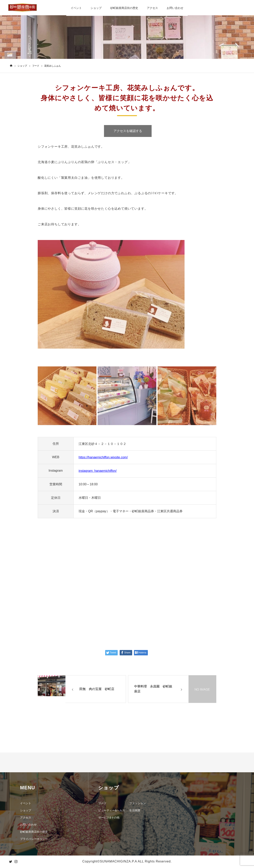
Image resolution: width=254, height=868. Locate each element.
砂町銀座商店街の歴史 (124, 8)
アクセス (152, 8)
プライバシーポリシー (34, 839)
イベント (76, 8)
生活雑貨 (135, 811)
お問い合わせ (175, 8)
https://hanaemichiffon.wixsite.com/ (103, 458)
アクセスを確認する (128, 131)
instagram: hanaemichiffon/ (98, 471)
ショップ (96, 8)
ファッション (138, 804)
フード (102, 804)
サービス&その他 (109, 818)
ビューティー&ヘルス (112, 811)
